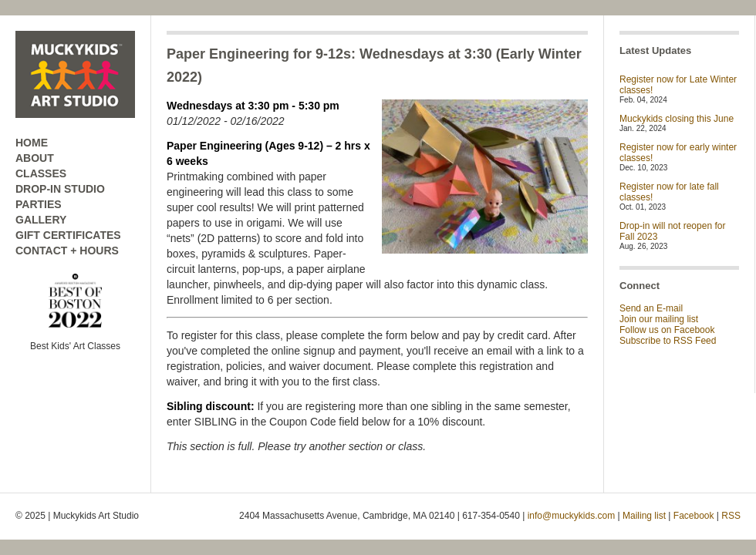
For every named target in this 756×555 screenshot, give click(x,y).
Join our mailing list (659, 319)
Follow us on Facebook (667, 330)
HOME (32, 143)
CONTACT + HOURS (67, 251)
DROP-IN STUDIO (60, 189)
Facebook (694, 516)
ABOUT (35, 158)
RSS (731, 516)
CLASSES (41, 173)
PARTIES (39, 204)
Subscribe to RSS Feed (668, 341)
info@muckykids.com (572, 516)
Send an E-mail (651, 308)
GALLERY (41, 220)
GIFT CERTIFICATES (68, 235)
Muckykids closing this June (677, 119)
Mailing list (644, 516)
